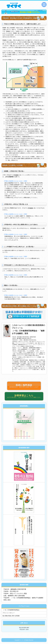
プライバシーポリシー (9, 613)
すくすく (22, 640)
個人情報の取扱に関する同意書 (11, 616)
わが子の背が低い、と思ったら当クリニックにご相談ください (24, 396)
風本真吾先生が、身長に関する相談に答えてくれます (24, 386)
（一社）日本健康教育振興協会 (11, 610)
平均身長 (16, 175)
